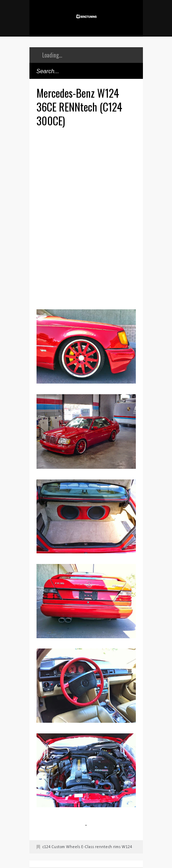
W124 (127, 847)
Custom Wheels (66, 847)
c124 (46, 847)
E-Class (88, 847)
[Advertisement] (86, 217)
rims (117, 847)
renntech (104, 847)
